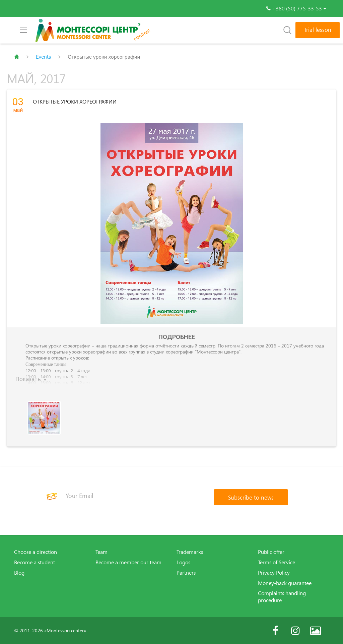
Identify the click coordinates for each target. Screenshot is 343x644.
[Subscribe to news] (251, 497)
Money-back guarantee (285, 583)
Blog (19, 573)
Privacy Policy (274, 573)
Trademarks (190, 552)
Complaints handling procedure (282, 597)
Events (43, 57)
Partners (186, 573)
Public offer (271, 552)
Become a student (35, 562)
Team (101, 552)
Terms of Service (277, 562)
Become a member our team (128, 562)
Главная (17, 57)
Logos (183, 562)
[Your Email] (130, 496)
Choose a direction (36, 552)
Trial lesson (318, 30)
